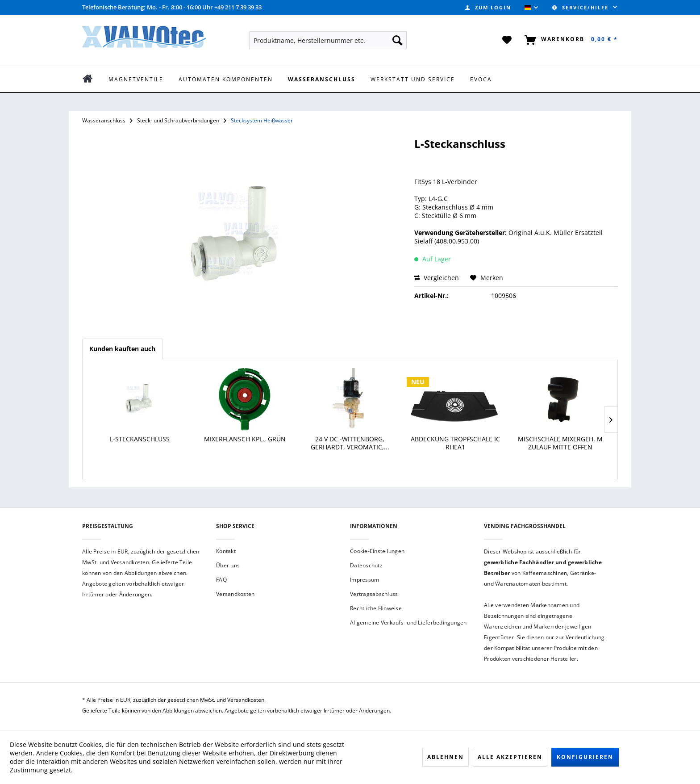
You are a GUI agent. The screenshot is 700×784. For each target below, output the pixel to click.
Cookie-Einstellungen (377, 551)
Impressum (365, 580)
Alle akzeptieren (510, 757)
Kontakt (226, 551)
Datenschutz (366, 565)
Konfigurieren (585, 757)
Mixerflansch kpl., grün (245, 439)
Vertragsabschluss (374, 594)
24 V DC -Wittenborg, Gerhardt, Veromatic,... (350, 443)
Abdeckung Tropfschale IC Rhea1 (455, 443)
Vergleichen (437, 278)
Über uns (228, 565)
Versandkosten (235, 594)
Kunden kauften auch (122, 349)
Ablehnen (446, 757)
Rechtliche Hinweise (376, 608)
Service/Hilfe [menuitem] (581, 7)
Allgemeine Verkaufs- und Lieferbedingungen (408, 623)
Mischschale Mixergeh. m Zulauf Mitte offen (560, 443)
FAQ (221, 580)
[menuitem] (488, 7)
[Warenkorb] (569, 40)
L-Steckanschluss (140, 439)
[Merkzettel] (507, 40)
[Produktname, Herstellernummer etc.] (328, 40)
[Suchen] (397, 40)
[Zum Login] (488, 7)
